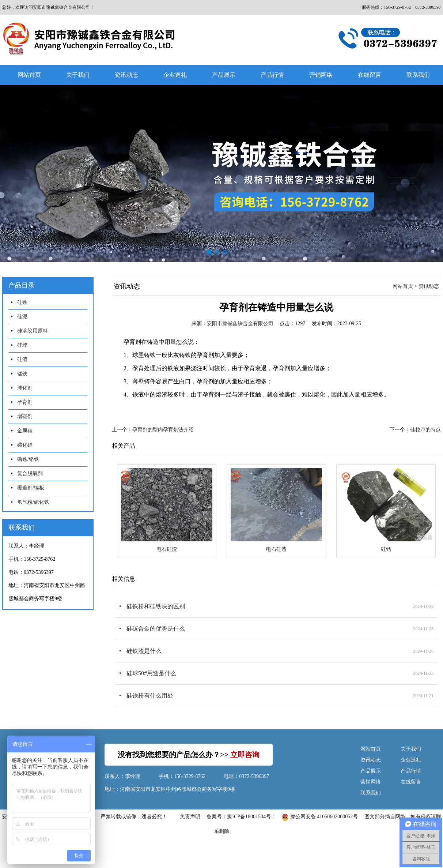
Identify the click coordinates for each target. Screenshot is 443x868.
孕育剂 (25, 402)
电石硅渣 (167, 549)
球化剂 (25, 388)
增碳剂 (25, 416)
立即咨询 (245, 755)
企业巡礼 (175, 75)
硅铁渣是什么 (144, 651)
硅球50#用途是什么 (151, 673)
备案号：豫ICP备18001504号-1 (241, 817)
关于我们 (78, 75)
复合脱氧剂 (30, 474)
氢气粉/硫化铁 (33, 502)
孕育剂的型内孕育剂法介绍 (163, 430)
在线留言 (370, 75)
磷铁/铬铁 (28, 459)
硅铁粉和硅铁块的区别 (156, 606)
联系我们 (371, 793)
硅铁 (22, 302)
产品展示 (224, 75)
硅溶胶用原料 (33, 331)
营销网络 (321, 75)
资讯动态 (126, 75)
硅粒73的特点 (425, 430)
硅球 (22, 345)
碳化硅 (25, 445)
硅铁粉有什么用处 (150, 696)
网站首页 (29, 75)
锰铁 (22, 374)
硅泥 (22, 317)
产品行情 (272, 75)
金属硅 (25, 431)
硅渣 (22, 359)
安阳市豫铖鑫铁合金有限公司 (240, 324)
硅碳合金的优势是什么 (156, 629)
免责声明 (190, 817)
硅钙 (386, 549)
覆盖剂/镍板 (31, 488)
